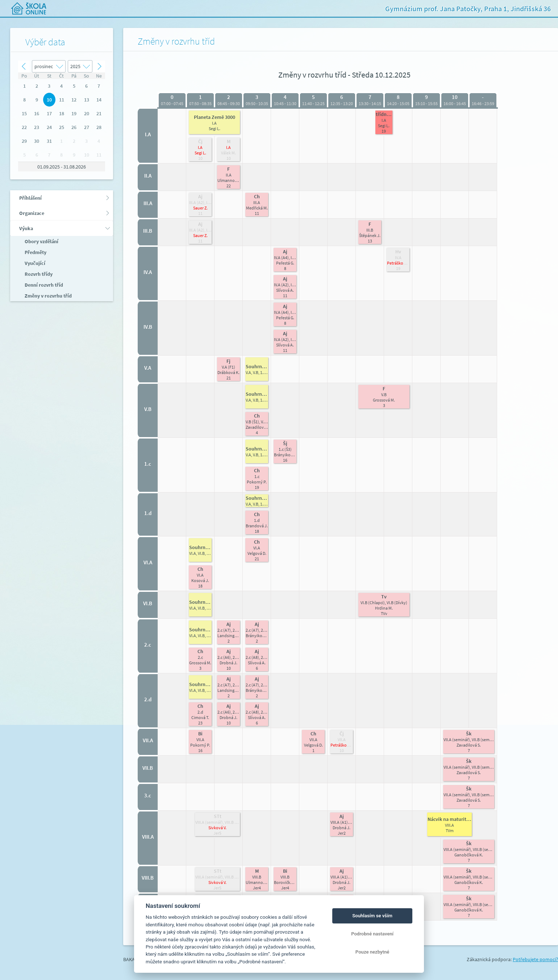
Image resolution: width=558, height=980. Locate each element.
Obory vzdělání (41, 241)
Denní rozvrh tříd (43, 285)
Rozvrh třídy (38, 274)
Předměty (35, 252)
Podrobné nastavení (372, 934)
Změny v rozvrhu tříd (48, 296)
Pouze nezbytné (372, 952)
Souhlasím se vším (372, 916)
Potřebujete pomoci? (535, 959)
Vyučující (34, 263)
